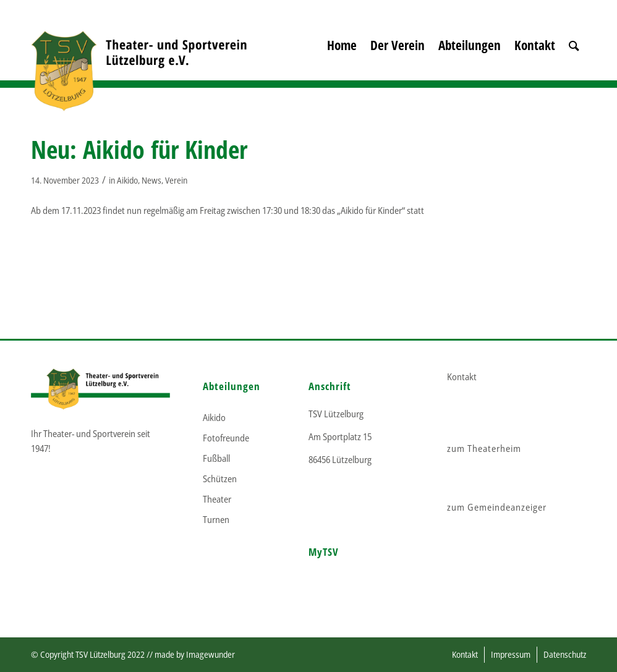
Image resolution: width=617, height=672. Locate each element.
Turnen (216, 519)
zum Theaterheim (484, 448)
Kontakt (462, 376)
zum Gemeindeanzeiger (497, 507)
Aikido (127, 180)
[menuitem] (342, 62)
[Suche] (574, 62)
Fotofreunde (226, 438)
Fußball (216, 458)
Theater (217, 499)
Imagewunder (211, 654)
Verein (176, 180)
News (151, 180)
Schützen (220, 478)
